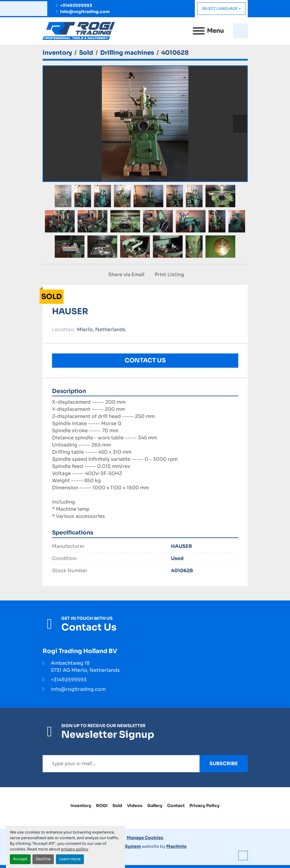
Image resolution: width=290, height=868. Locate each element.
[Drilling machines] (127, 53)
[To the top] (243, 856)
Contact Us (145, 360)
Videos (135, 806)
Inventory (81, 806)
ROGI (102, 806)
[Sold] (86, 53)
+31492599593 (76, 5)
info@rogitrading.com (85, 12)
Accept (20, 859)
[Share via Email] (125, 275)
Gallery (155, 806)
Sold (117, 806)
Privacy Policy (204, 806)
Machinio (177, 846)
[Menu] (199, 31)
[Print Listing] (168, 275)
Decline (43, 859)
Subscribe (224, 764)
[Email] (121, 764)
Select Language (220, 8)
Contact (176, 806)
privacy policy (75, 849)
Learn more (70, 859)
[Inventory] (57, 53)
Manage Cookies (145, 838)
